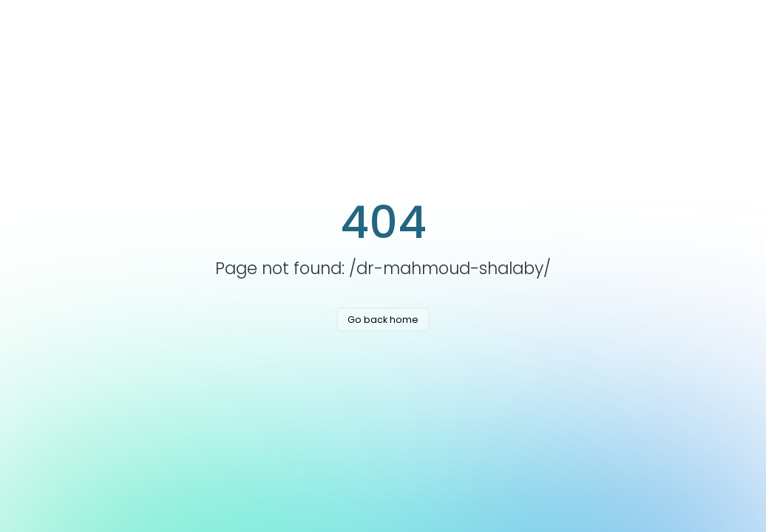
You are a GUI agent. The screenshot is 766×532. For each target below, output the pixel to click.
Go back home (383, 320)
